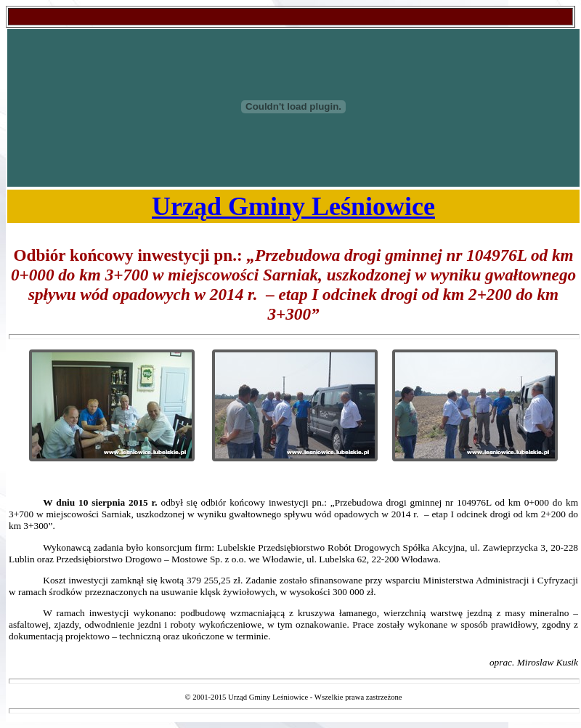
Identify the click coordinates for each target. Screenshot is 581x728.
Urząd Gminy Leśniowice (293, 206)
